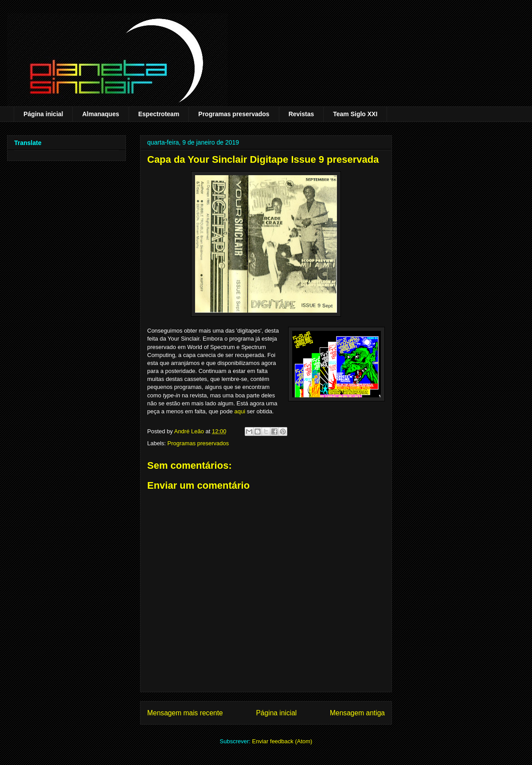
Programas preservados (234, 114)
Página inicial (43, 114)
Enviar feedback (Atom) (282, 741)
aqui (240, 411)
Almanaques (100, 114)
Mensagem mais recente (185, 713)
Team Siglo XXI (355, 114)
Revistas (301, 114)
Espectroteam (159, 114)
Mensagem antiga (357, 713)
